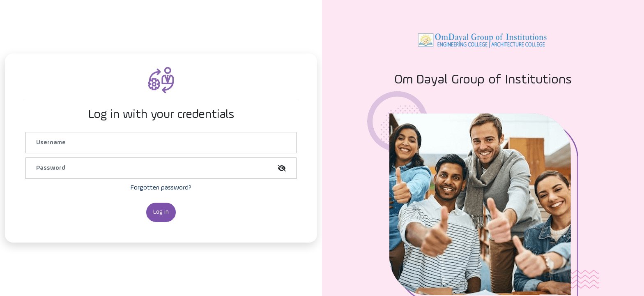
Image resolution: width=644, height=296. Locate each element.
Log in (161, 212)
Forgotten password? (161, 188)
